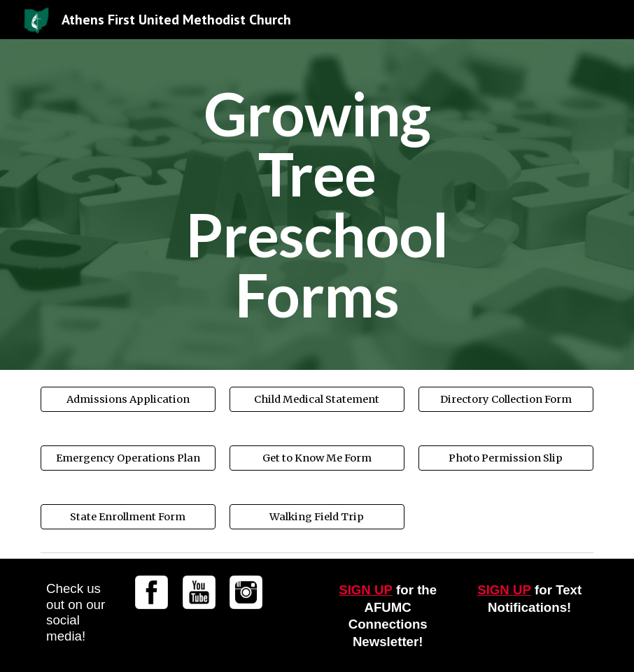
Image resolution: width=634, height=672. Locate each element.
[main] (317, 205)
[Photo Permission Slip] (506, 458)
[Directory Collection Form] (506, 400)
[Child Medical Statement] (317, 400)
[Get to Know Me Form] (317, 458)
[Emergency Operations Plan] (128, 458)
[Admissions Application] (128, 400)
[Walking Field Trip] (317, 517)
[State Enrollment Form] (128, 517)
